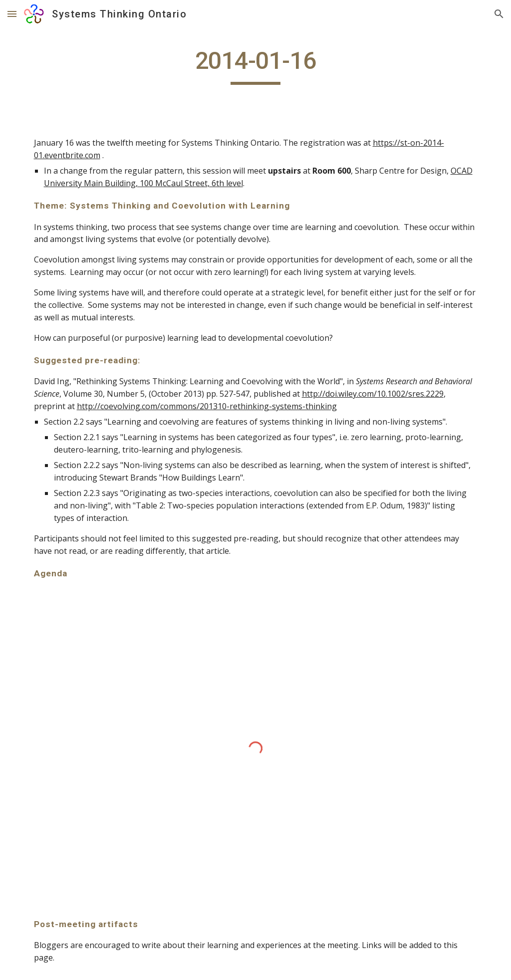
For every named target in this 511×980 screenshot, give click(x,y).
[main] (256, 65)
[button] (12, 14)
